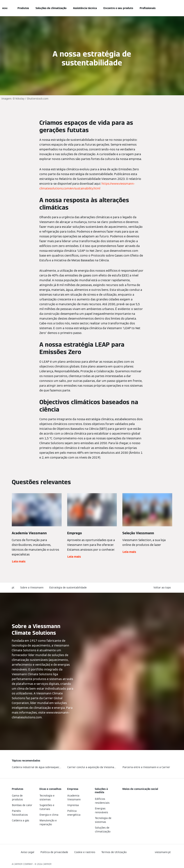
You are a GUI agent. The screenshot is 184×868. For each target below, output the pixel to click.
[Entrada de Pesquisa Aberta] (170, 8)
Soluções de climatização (51, 8)
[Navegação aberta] (5, 8)
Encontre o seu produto (118, 8)
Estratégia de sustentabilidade (68, 588)
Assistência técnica (85, 8)
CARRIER (47, 864)
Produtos (23, 8)
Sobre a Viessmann (32, 588)
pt (13, 588)
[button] (163, 588)
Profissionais (148, 8)
